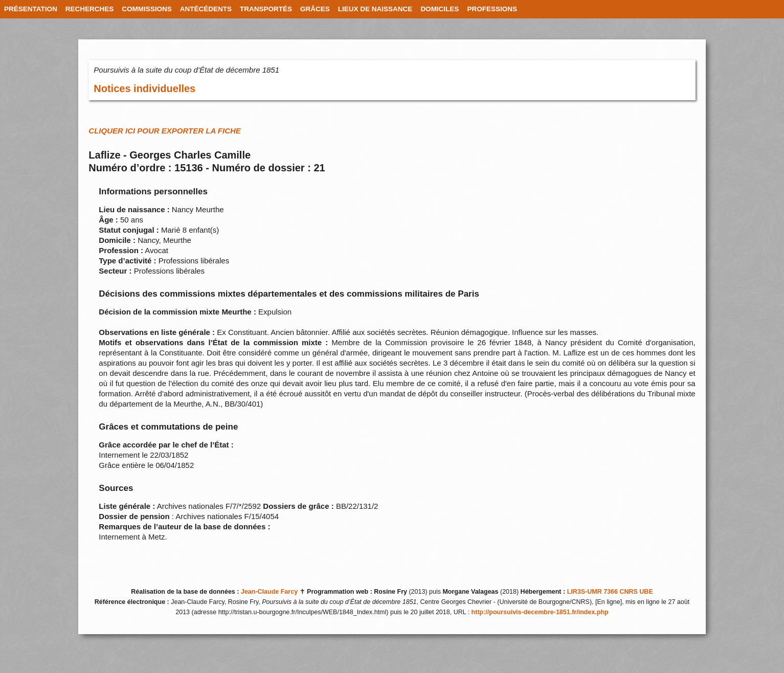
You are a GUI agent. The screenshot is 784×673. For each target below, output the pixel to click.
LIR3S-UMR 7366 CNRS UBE (610, 592)
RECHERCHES (90, 9)
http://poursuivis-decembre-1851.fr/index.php (540, 612)
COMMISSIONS (147, 9)
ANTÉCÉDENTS (206, 9)
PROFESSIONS (492, 9)
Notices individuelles (144, 88)
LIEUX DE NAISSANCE (375, 9)
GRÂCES (315, 9)
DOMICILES (440, 9)
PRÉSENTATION (31, 9)
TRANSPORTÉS (266, 9)
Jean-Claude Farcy (269, 592)
